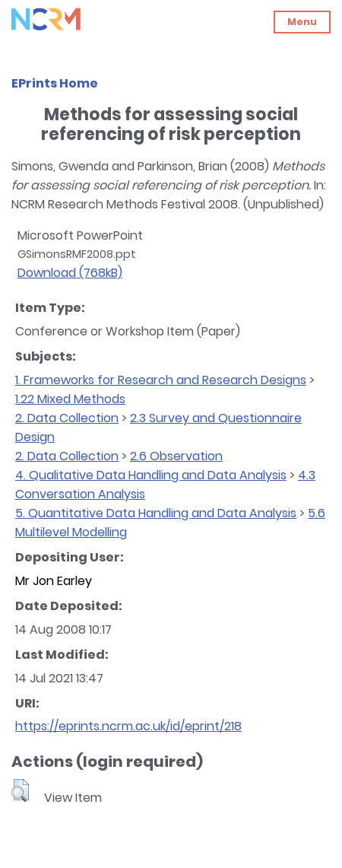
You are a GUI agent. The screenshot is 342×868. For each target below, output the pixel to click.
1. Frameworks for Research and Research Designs (161, 380)
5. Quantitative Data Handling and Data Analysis (156, 513)
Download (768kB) (70, 273)
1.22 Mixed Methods (70, 399)
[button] (20, 790)
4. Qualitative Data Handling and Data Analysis (151, 475)
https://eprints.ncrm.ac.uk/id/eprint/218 (128, 726)
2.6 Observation (176, 456)
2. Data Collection (67, 418)
